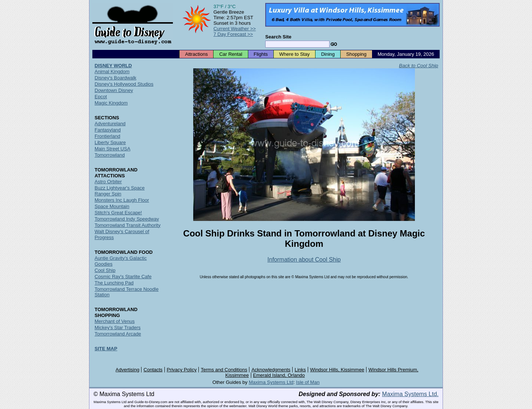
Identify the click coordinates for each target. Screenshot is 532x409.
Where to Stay (294, 54)
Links (300, 370)
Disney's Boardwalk (115, 78)
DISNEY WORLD (113, 66)
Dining (328, 54)
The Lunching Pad (114, 283)
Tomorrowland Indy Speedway (127, 219)
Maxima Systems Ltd (271, 382)
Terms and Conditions (224, 370)
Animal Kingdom (112, 71)
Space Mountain (112, 206)
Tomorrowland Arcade (118, 334)
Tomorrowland (110, 155)
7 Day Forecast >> (233, 34)
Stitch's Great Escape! (118, 213)
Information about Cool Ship (304, 260)
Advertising (127, 370)
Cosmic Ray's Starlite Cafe (123, 277)
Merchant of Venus (115, 321)
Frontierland (107, 136)
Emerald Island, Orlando (279, 375)
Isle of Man (308, 382)
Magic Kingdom (111, 103)
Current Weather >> (235, 29)
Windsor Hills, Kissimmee (337, 370)
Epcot (101, 97)
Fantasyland (108, 130)
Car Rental (231, 54)
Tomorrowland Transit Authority (127, 225)
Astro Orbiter (108, 182)
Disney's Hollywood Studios (124, 84)
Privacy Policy (182, 370)
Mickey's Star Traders (118, 328)
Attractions (196, 54)
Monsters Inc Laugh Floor (122, 200)
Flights (261, 54)
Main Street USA (112, 149)
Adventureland (110, 124)
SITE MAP (106, 349)
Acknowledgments (271, 370)
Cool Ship (105, 270)
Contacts (153, 370)
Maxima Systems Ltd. (410, 394)
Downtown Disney (114, 90)
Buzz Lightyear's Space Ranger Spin (120, 191)
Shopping (356, 54)
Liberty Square (110, 142)
